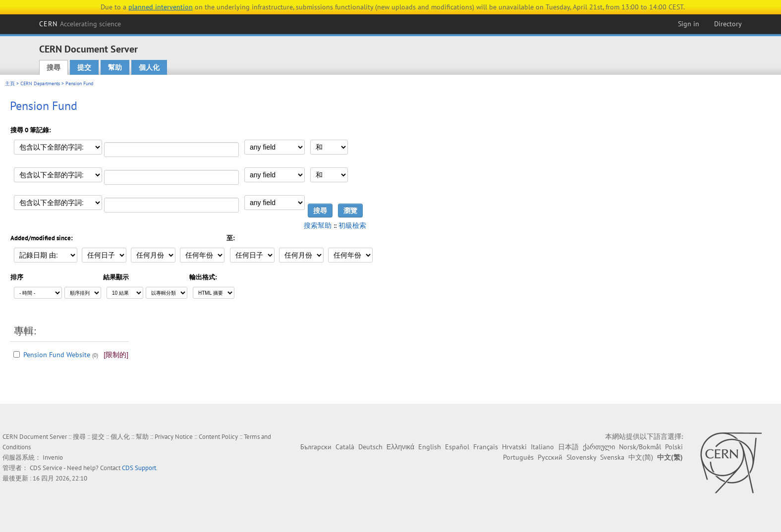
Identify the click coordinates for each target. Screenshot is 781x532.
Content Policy (218, 437)
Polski (674, 447)
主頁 (10, 83)
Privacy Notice (174, 437)
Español (457, 447)
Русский (550, 457)
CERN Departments (40, 83)
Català (345, 447)
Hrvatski (514, 447)
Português (518, 457)
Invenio (53, 457)
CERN (80, 24)
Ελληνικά (400, 447)
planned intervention (161, 7)
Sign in (689, 24)
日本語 (568, 447)
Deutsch (370, 447)
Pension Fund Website (57, 355)
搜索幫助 (318, 225)
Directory (728, 24)
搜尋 (54, 67)
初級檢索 (352, 225)
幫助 (115, 67)
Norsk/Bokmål (640, 447)
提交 (84, 67)
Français (486, 447)
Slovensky (581, 457)
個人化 (149, 67)
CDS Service (46, 468)
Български (316, 447)
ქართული (599, 447)
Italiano (542, 447)
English (430, 447)
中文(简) (641, 457)
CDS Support (139, 468)
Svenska (612, 457)
